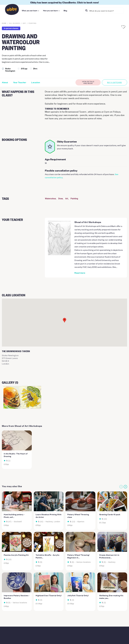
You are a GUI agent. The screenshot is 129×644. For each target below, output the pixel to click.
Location (36, 82)
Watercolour (50, 199)
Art (67, 199)
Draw (61, 199)
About (5, 82)
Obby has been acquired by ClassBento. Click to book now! (64, 2)
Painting (74, 199)
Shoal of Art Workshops (88, 222)
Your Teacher (20, 82)
